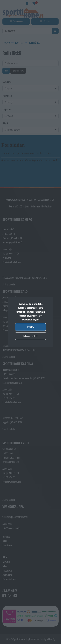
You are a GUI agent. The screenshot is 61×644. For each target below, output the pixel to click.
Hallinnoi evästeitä (31, 336)
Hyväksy (31, 327)
